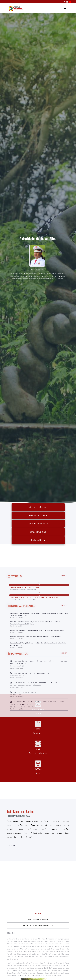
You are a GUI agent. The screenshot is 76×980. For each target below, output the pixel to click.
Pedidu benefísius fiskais (24, 817)
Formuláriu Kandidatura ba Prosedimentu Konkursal (36, 808)
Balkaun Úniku (38, 541)
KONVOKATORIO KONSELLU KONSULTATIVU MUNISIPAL (35, 723)
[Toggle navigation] (65, 9)
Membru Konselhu (38, 516)
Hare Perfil (16, 896)
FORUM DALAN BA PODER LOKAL (24, 712)
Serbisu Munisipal (38, 533)
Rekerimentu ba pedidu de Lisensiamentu (32, 798)
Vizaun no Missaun (38, 508)
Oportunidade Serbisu (38, 524)
